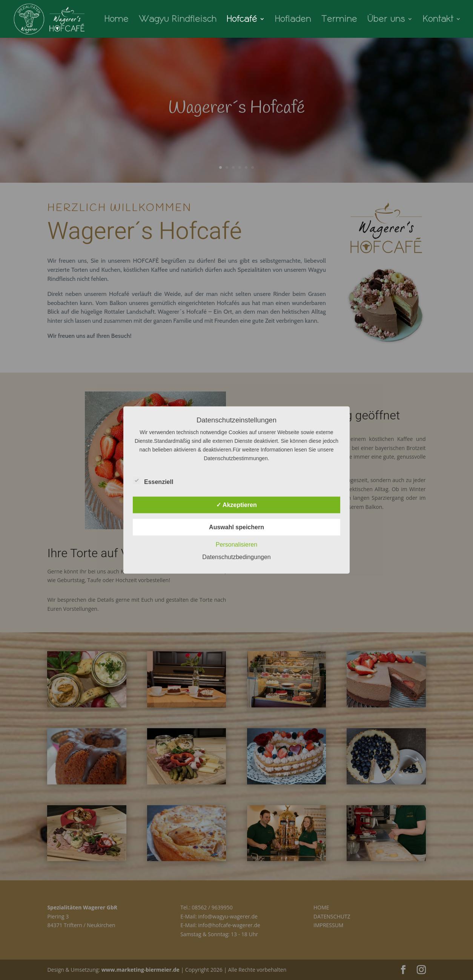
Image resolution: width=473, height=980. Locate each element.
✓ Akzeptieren (236, 505)
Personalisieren (236, 545)
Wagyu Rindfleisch (178, 20)
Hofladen (293, 20)
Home (117, 20)
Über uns (386, 20)
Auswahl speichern (236, 527)
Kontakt (438, 20)
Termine (339, 20)
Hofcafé (242, 20)
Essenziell (153, 481)
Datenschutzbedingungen (236, 557)
